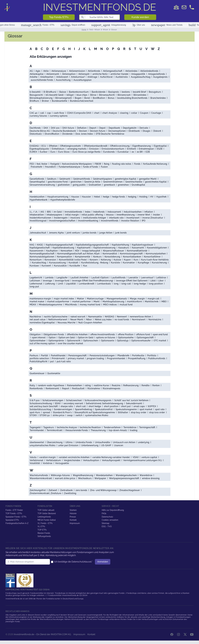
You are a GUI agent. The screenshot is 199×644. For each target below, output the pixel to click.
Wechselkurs (85, 478)
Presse (73, 517)
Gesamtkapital (37, 182)
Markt (97, 302)
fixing (107, 164)
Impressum (75, 523)
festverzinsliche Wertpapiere (77, 164)
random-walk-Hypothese (51, 385)
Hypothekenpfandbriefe (63, 200)
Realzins (116, 385)
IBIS (49, 212)
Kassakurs (124, 248)
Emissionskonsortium (113, 149)
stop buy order (139, 412)
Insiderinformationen (40, 218)
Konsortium (36, 260)
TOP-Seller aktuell (46, 510)
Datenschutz (107, 517)
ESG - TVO (107, 526)
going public (79, 185)
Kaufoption (52, 251)
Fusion (104, 167)
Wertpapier (100, 478)
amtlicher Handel (119, 74)
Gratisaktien (95, 185)
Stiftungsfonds (44, 536)
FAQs (104, 513)
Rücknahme (94, 388)
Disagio (146, 131)
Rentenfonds (36, 388)
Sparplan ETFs (12, 520)
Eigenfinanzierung (142, 146)
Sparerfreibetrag (84, 409)
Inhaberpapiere (54, 215)
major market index (64, 299)
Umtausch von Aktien (124, 442)
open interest (39, 338)
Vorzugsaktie (62, 463)
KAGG (40, 245)
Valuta (33, 457)
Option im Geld (85, 338)
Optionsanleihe (126, 338)
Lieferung (50, 284)
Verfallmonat (36, 460)
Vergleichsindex (72, 460)
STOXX (33, 415)
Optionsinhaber (38, 341)
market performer (81, 302)
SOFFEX (152, 406)
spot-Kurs (35, 412)
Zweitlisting (70, 493)
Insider (157, 215)
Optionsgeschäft (145, 338)
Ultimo (69, 442)
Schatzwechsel (74, 400)
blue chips (82, 95)
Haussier (86, 197)
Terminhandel (37, 430)
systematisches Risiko (97, 415)
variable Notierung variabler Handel (111, 457)
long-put (34, 287)
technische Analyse (67, 427)
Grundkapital (138, 185)
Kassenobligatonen (157, 248)
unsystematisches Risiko (43, 445)
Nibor (89, 320)
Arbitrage (92, 77)
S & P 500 (35, 400)
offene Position (126, 334)
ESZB (160, 149)
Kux (85, 266)
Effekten (53, 146)
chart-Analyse (110, 113)
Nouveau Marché (66, 323)
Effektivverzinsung (120, 146)
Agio (38, 71)
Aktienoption (69, 74)
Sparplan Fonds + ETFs (16, 517)
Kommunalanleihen (156, 254)
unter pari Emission (68, 445)
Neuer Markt (77, 320)
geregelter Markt (148, 179)
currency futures (38, 116)
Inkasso (110, 215)
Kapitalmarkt (84, 248)
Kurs (136, 260)
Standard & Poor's (62, 412)
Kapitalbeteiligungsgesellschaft (92, 245)
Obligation (35, 334)
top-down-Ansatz (118, 430)
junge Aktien (106, 233)
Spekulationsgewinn (126, 409)
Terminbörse (130, 427)
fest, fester (42, 164)
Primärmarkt (58, 358)
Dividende (67, 134)
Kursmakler (129, 263)
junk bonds (121, 233)
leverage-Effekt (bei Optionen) (132, 281)
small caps (139, 406)
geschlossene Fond (58, 182)
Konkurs (97, 257)
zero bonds (81, 490)
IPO (144, 221)
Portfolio (152, 356)
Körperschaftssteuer (113, 251)
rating (88, 385)
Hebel (97, 197)
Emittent (131, 149)
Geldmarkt (65, 179)
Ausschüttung (63, 80)
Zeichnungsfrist (38, 490)
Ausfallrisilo (122, 77)
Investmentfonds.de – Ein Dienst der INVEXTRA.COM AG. (43, 634)
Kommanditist (110, 254)
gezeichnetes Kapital (156, 182)
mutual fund (126, 305)
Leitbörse (161, 278)
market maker (37, 302)
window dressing (151, 478)
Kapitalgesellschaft (40, 248)
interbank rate (116, 218)
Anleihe (34, 77)
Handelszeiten (37, 197)
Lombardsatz (104, 284)
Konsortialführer (152, 257)
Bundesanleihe (60, 101)
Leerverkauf (147, 278)
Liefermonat (36, 284)
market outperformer (58, 302)
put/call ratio (64, 361)
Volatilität (35, 463)
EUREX (33, 152)
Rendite (146, 385)
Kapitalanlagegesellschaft (59, 245)
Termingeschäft (147, 427)
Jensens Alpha (56, 233)
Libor (161, 281)
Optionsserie (107, 341)
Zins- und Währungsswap (103, 490)
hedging (132, 197)
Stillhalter (123, 412)
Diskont (157, 131)
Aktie (46, 71)
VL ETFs (41, 526)
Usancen (119, 445)
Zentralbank (66, 490)
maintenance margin (40, 299)
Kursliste (115, 263)
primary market (76, 358)
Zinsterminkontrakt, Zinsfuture (45, 493)
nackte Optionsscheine (56, 317)
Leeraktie (133, 278)
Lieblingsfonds (44, 517)
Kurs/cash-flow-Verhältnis (155, 260)
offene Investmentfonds (103, 334)
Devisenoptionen (117, 131)
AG (31, 71)
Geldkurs (52, 179)
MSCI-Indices (110, 305)
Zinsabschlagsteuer (130, 490)
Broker (45, 101)
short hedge (95, 406)
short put (126, 406)
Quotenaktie (54, 373)
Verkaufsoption (91, 460)
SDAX (58, 403)
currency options (59, 116)
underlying (144, 442)
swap (70, 415)
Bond (87, 98)
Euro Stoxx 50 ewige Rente (86, 152)
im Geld (58, 212)
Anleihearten (47, 77)
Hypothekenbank (39, 200)
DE (100, 7)
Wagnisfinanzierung (83, 475)
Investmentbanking (88, 221)
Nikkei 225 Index (103, 320)
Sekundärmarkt (134, 403)
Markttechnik (152, 302)
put (52, 361)
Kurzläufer (75, 266)
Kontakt (73, 520)
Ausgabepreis (160, 77)
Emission (94, 149)
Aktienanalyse (59, 71)
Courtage (156, 113)
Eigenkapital (160, 146)
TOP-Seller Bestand (47, 513)
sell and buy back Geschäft (44, 406)
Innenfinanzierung (126, 215)
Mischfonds (71, 305)
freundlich (50, 167)
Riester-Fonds (44, 533)
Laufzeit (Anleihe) (79, 278)
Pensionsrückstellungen (102, 356)
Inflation (149, 212)
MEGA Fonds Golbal (47, 520)
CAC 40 (34, 113)
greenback (109, 185)
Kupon (127, 260)
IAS (42, 212)
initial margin (72, 215)
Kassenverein (37, 251)
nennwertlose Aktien (140, 317)
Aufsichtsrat (106, 77)
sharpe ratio (67, 406)
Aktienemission (77, 71)
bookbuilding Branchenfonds (132, 98)
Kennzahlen (66, 251)
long (116, 284)
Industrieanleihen (133, 212)
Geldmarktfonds (82, 179)
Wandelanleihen (104, 475)
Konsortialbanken (132, 257)
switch (79, 415)
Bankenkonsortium (79, 92)
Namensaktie (95, 317)
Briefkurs (34, 101)
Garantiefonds (37, 179)
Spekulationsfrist (104, 409)
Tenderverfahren (112, 427)
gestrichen (76, 182)
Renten (156, 385)
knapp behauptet (91, 251)
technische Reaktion (90, 427)
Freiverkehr (37, 167)
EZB (148, 152)
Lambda (49, 278)
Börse (93, 95)
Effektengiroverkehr (71, 146)
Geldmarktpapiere (102, 179)
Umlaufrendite (102, 442)
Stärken (73, 510)
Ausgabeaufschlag (141, 77)
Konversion (50, 260)
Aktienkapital (37, 74)
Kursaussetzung (57, 263)
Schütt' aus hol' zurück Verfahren (131, 400)
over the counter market (70, 343)
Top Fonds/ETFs (59, 17)
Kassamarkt (138, 248)
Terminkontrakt (55, 430)
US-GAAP (106, 445)
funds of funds (91, 167)
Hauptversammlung (58, 197)
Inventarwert (133, 218)
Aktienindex (131, 71)
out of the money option (42, 343)
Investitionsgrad (38, 221)
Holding (143, 197)
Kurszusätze (60, 266)
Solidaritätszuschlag (40, 409)
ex (133, 152)
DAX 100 (55, 128)
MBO (164, 302)
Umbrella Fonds (84, 442)
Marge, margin (137, 299)
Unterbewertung (90, 445)
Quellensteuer (37, 373)
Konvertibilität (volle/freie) (73, 260)
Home (84, 30)
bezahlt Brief (139, 92)
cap (49, 113)
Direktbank (134, 131)
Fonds (137, 164)
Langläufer (62, 278)
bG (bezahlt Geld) (55, 95)
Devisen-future (98, 131)
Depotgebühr (130, 128)
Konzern (94, 260)
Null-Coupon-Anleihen (90, 323)
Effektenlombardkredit (96, 146)
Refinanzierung (131, 385)
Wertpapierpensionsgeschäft (124, 478)
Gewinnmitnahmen (113, 182)
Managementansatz (117, 299)
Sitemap (106, 523)
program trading (95, 358)
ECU (44, 146)
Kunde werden (140, 17)
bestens (126, 92)
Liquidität (71, 284)
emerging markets (77, 149)
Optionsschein (91, 341)
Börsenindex (140, 95)
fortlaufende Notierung (155, 164)
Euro (53, 152)
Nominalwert (139, 320)
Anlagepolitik (138, 74)
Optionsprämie (56, 341)
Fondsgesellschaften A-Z (17, 523)
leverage (47, 281)
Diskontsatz (36, 134)
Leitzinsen (35, 281)
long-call (126, 284)
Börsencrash (124, 95)
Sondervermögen (63, 409)
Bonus (111, 98)
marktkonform (134, 302)
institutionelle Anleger (95, 218)
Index (88, 212)
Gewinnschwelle (134, 182)
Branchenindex (158, 98)
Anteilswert (62, 77)
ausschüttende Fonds (42, 80)
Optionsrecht (74, 341)
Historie (73, 513)
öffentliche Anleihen (77, 334)
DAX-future (68, 128)
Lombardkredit (87, 284)
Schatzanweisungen (53, 400)
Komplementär (83, 257)
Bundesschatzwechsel (82, 101)
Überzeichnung (55, 442)
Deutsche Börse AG (40, 131)
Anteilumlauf (78, 77)
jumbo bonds (90, 233)
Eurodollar (123, 152)
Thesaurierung (98, 430)
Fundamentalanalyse (69, 167)
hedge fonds (119, 197)
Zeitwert (53, 490)
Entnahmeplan (146, 149)
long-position (156, 284)
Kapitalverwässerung (104, 248)
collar (134, 113)
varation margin (47, 457)
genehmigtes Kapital (125, 179)
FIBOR (98, 164)
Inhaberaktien (37, 215)
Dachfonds (35, 128)
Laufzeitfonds (118, 278)
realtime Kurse (101, 385)
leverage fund (62, 281)
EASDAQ (34, 146)
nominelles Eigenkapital (42, 323)
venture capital (149, 457)
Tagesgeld (35, 427)
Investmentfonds (110, 221)
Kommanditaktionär (137, 251)
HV (152, 197)
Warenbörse (146, 475)
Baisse (63, 92)
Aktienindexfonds (149, 71)
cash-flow (59, 113)
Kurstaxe (34, 266)
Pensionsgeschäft (77, 356)
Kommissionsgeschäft (131, 254)
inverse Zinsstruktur (153, 218)
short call (81, 406)
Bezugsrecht (36, 95)
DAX (46, 128)
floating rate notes (122, 164)
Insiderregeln (61, 218)
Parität (44, 356)
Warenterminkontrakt (41, 478)
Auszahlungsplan (82, 80)
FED (32, 164)
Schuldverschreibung (41, 403)
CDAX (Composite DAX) (79, 113)
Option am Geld (67, 338)
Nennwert (122, 317)
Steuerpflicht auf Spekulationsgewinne (95, 412)
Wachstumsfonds (39, 475)
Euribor (44, 152)
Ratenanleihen (74, 385)
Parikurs (34, 356)
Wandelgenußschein (126, 475)
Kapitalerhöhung (120, 245)
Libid (153, 281)
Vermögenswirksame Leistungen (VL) (143, 460)
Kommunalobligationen (42, 257)
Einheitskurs (58, 149)
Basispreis (114, 92)
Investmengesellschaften (62, 221)
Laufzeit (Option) (100, 278)
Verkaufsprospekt (111, 460)
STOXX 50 (45, 415)
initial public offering (92, 215)
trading (134, 430)
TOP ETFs (42, 530)
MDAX (33, 305)
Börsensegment (64, 98)
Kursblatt (73, 263)
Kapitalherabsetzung (63, 248)
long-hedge (140, 284)
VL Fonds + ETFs (45, 523)
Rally (32, 385)
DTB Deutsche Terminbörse (110, 134)
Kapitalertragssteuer (143, 245)
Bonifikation (99, 98)
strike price (58, 415)
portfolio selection (39, 358)
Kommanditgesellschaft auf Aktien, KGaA (78, 254)
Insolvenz (75, 218)
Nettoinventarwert (58, 320)
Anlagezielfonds (157, 74)
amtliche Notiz (100, 74)
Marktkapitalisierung (113, 302)
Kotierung (106, 260)
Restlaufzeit (78, 388)
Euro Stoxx (64, 152)
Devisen (83, 131)
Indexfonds (99, 212)
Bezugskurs (155, 92)
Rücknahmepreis (111, 388)
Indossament (114, 212)
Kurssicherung (159, 263)
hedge (106, 197)
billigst (70, 95)
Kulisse (117, 260)
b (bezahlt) (35, 92)
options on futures (106, 338)
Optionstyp (123, 341)
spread (46, 412)
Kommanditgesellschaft (42, 254)
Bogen (78, 98)
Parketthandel (58, 356)
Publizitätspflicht (39, 361)
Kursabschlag (39, 263)
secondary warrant (73, 403)
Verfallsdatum (53, 460)
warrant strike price (65, 478)
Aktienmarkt (53, 74)
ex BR (140, 152)
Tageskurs (49, 427)
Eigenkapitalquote (39, 149)
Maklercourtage (95, 299)
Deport (93, 128)
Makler (81, 299)
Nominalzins (155, 320)
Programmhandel (116, 358)
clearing (124, 113)
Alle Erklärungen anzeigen (51, 57)
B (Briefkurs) (50, 92)
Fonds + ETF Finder (14, 510)
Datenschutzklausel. (82, 562)
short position (111, 406)
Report (66, 388)
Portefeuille (138, 356)
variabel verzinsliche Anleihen (74, 457)
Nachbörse (35, 317)
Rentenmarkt (52, 388)
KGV (77, 251)
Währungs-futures (60, 475)
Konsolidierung (112, 257)
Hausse (75, 197)
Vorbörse (47, 463)
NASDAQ (109, 317)
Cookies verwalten (110, 520)
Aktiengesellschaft (113, 71)
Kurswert (46, 266)
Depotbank (114, 128)
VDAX (136, 457)
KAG (32, 245)
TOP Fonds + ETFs (14, 513)
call (42, 113)
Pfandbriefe (123, 356)
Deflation (82, 128)
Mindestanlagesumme (50, 305)
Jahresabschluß (38, 233)
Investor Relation (130, 221)
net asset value (38, 320)
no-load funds (122, 320)
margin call (153, 299)
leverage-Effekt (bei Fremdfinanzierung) (93, 281)
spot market (146, 409)
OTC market (160, 341)
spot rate (160, 409)
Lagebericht (36, 278)
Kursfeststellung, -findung (95, 263)
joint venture (73, 233)
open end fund (160, 334)
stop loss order (157, 412)
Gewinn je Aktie (92, 182)
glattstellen (64, 185)
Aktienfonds (94, 71)
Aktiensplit (84, 74)
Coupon (144, 113)
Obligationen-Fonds (54, 334)
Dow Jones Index (84, 134)
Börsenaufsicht (107, 95)
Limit (60, 284)
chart (97, 113)
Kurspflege (143, 263)
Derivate (144, 128)
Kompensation (64, 257)
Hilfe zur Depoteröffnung (113, 510)
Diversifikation (52, 134)
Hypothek (161, 197)
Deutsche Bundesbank (64, 131)
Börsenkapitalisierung (41, 98)
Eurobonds (109, 152)
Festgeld (55, 164)
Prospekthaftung (137, 358)
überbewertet (37, 442)
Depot (102, 128)
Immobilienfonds (73, 212)
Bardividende (99, 92)
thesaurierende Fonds (77, 430)
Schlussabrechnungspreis (98, 400)
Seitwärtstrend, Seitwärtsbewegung (104, 403)
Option (52, 338)
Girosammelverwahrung (42, 185)
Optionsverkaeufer (141, 341)
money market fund (90, 305)
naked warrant (78, 317)
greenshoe (123, 185)
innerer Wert (144, 215)
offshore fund (143, 334)
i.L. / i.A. (34, 212)
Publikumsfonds (157, 358)
